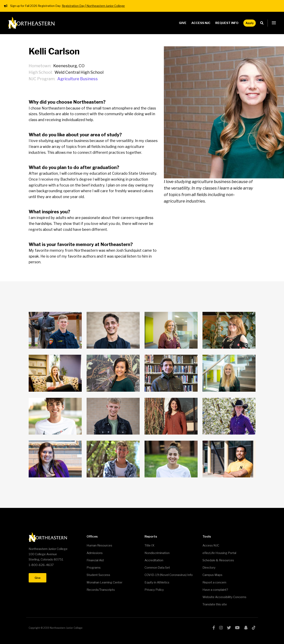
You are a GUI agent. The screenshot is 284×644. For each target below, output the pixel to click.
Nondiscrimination (157, 553)
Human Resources (99, 545)
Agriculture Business (78, 79)
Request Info (227, 23)
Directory (209, 568)
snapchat (246, 628)
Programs (94, 568)
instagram (221, 628)
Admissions (95, 553)
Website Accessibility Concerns (224, 597)
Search (263, 23)
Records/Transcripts (101, 590)
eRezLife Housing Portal (219, 553)
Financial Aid (95, 560)
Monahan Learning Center (104, 582)
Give (183, 23)
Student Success (98, 575)
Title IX (149, 545)
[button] (274, 23)
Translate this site (215, 604)
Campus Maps (212, 575)
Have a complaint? (215, 590)
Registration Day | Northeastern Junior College (93, 6)
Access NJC (201, 23)
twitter (229, 628)
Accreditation (154, 560)
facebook (214, 628)
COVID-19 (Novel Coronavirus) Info (169, 575)
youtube (237, 628)
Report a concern (214, 582)
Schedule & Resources (218, 560)
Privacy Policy (154, 590)
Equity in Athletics (157, 582)
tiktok (254, 628)
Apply (250, 23)
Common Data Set (157, 568)
